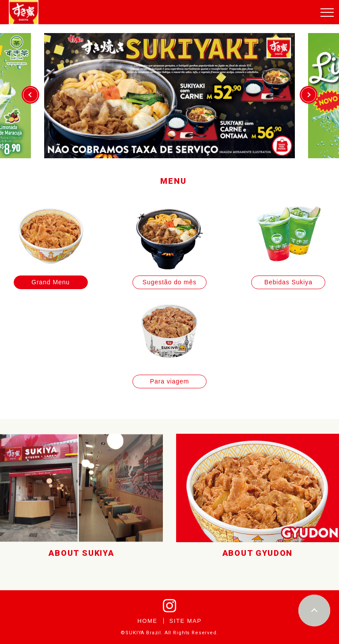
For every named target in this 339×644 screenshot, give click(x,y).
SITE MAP (186, 621)
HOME (147, 621)
